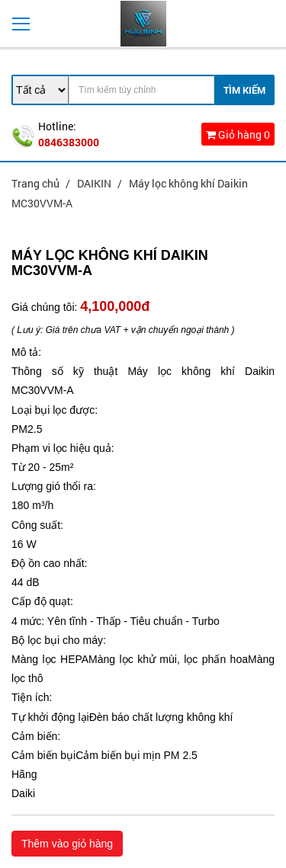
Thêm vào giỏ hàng (67, 844)
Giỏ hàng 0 (238, 135)
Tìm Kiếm (244, 90)
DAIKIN (95, 183)
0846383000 (69, 142)
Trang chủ (37, 183)
